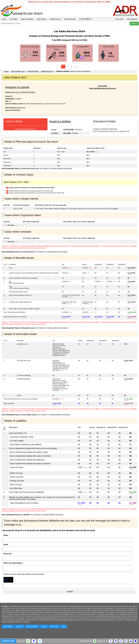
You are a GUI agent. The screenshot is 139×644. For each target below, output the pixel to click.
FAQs (64, 627)
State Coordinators (32, 627)
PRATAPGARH (33, 71)
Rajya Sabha (42, 19)
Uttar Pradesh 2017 (18, 71)
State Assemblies (27, 19)
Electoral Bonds (70, 19)
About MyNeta (132, 19)
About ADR (119, 19)
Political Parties (55, 19)
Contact (44, 627)
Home (4, 19)
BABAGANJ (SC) (47, 71)
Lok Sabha (14, 19)
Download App (86, 641)
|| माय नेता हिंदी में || (85, 19)
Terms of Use (54, 627)
